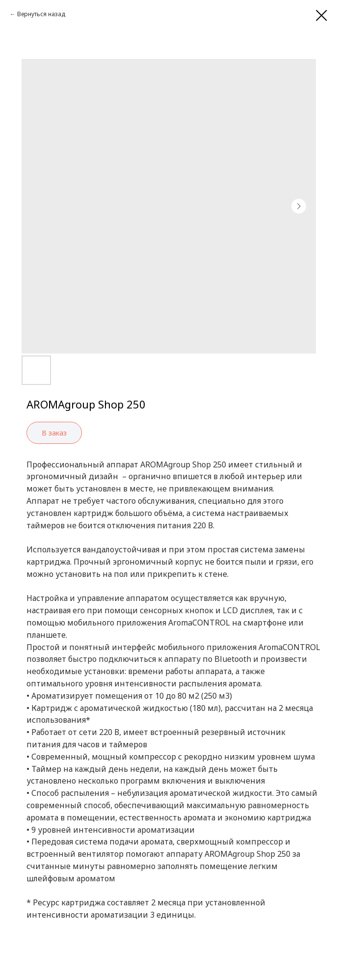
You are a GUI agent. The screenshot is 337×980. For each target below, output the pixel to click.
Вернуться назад (41, 14)
